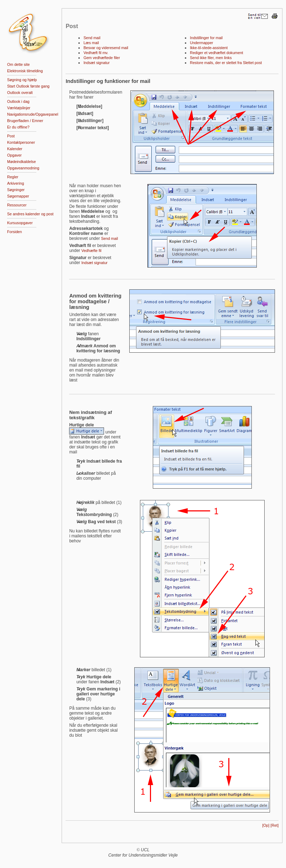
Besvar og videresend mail (106, 48)
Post (11, 136)
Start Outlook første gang (28, 86)
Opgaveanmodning (23, 168)
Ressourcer (17, 205)
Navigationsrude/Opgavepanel (33, 114)
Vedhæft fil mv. (96, 53)
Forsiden (14, 232)
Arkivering (15, 183)
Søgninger (16, 190)
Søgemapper (18, 196)
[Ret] (275, 825)
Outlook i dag (18, 101)
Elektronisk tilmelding (25, 71)
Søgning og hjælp (22, 80)
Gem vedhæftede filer (102, 58)
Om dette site (18, 64)
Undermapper (201, 43)
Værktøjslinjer (19, 108)
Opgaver (14, 155)
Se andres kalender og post (30, 214)
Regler (13, 177)
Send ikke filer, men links (211, 58)
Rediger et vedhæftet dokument (216, 53)
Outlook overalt (20, 93)
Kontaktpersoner (21, 142)
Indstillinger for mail (206, 38)
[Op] (266, 825)
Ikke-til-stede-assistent (209, 48)
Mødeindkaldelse (22, 162)
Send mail (92, 38)
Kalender (15, 149)
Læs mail (91, 43)
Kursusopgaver (20, 223)
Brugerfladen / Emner (25, 121)
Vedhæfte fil (91, 251)
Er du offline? (18, 127)
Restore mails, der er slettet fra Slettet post (226, 63)
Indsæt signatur (96, 63)
